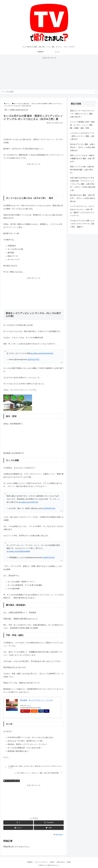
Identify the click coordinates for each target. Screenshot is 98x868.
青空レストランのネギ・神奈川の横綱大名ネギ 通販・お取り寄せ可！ (82, 159)
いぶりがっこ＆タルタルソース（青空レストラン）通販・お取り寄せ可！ (82, 136)
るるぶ (47, 711)
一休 (41, 711)
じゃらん (35, 711)
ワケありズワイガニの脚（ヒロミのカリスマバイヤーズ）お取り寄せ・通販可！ (82, 224)
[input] (49, 92)
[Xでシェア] (18, 823)
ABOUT (52, 862)
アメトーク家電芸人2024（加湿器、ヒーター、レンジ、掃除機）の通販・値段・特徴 (82, 125)
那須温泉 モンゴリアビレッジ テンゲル (37, 700)
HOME (69, 862)
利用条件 (30, 862)
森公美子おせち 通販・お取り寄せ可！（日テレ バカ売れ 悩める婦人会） (83, 198)
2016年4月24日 (49, 558)
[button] (96, 92)
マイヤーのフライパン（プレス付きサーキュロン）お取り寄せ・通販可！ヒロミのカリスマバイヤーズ (82, 211)
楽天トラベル (25, 711)
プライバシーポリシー (41, 862)
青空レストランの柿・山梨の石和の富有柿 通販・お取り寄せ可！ (82, 170)
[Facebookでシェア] (49, 823)
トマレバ (29, 705)
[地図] (39, 708)
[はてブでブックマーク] (18, 828)
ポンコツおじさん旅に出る (12, 781)
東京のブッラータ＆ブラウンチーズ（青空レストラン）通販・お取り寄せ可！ (82, 114)
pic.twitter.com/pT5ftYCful (28, 502)
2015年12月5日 (33, 360)
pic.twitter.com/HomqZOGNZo (42, 353)
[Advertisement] (49, 73)
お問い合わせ (61, 862)
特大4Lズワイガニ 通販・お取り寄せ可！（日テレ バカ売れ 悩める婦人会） (83, 147)
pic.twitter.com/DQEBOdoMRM (18, 551)
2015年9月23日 (49, 508)
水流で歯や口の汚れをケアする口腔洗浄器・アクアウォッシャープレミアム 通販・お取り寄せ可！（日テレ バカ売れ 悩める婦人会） (83, 184)
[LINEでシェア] (49, 828)
